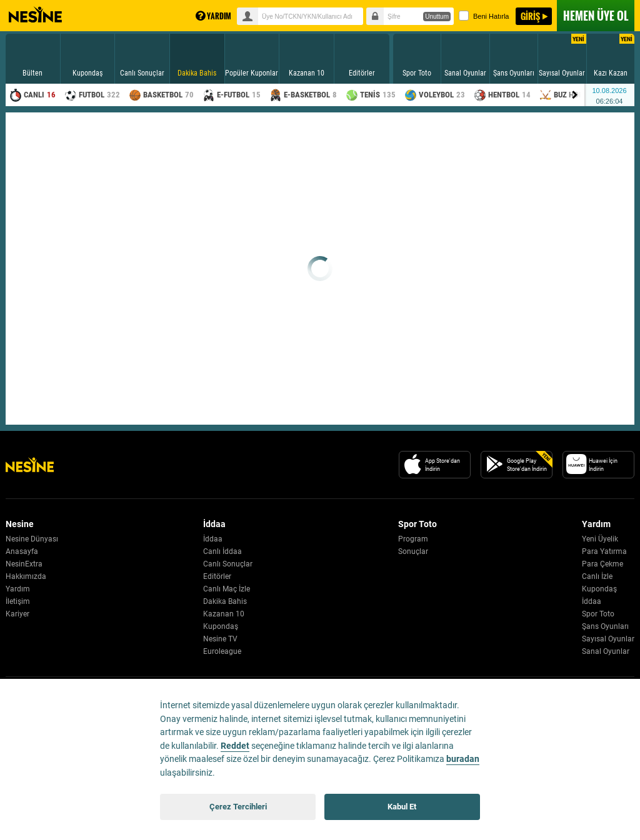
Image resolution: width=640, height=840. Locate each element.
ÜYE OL (596, 16)
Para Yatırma (604, 551)
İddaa (213, 539)
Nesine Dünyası (32, 539)
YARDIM (213, 16)
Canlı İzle (597, 576)
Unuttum (437, 17)
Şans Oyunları (605, 626)
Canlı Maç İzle (227, 589)
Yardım (18, 589)
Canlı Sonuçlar (228, 564)
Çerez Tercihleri (238, 807)
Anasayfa (22, 551)
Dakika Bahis (225, 601)
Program (413, 539)
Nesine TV (220, 639)
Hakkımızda (26, 576)
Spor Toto (598, 614)
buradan (463, 759)
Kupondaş (221, 626)
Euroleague (222, 651)
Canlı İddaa (222, 551)
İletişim (18, 601)
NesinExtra (24, 564)
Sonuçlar (413, 551)
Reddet (235, 746)
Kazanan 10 (224, 614)
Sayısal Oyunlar (608, 639)
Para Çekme (602, 564)
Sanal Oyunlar (606, 651)
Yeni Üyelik (600, 539)
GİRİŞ (530, 16)
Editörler (217, 576)
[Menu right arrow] (575, 95)
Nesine (35, 15)
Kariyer (17, 614)
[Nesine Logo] (30, 465)
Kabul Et (402, 807)
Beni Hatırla (484, 16)
